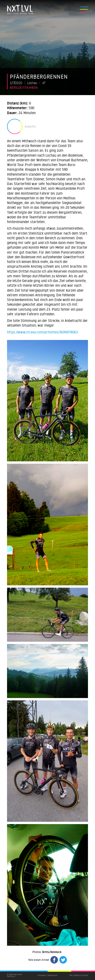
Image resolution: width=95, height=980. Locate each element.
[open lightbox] (47, 401)
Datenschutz (53, 975)
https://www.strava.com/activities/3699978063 (42, 332)
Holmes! (85, 975)
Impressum (42, 975)
